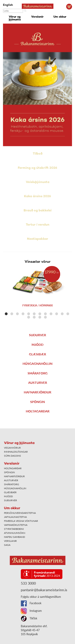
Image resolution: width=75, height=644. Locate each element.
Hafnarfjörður (37, 392)
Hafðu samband (14, 537)
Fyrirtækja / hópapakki (38, 305)
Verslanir (37, 17)
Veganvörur (12, 448)
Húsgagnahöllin (37, 363)
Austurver (38, 382)
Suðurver (37, 335)
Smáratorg (38, 373)
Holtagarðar (38, 411)
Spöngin (37, 402)
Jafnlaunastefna (15, 517)
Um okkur (60, 17)
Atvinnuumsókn (15, 533)
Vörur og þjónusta (15, 18)
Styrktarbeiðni (14, 529)
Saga (7, 545)
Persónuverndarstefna (20, 513)
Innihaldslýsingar (16, 452)
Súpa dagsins (12, 456)
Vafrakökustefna (16, 525)
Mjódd (37, 344)
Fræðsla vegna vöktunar (21, 521)
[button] (6, 314)
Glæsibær (37, 354)
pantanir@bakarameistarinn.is (44, 590)
